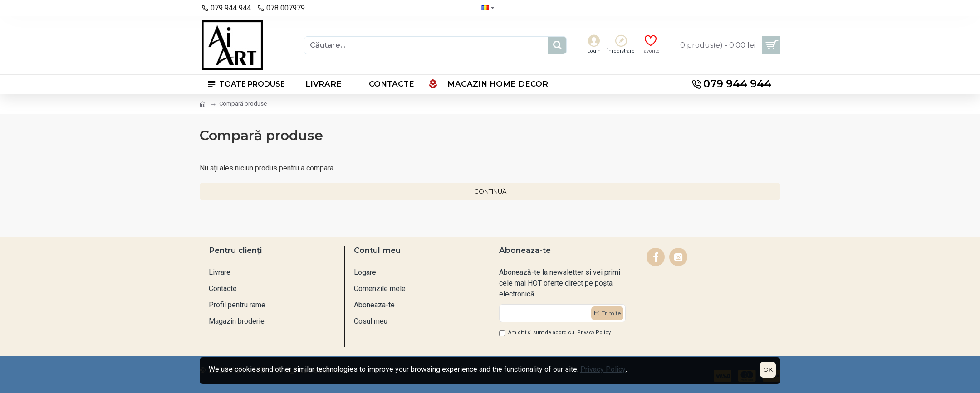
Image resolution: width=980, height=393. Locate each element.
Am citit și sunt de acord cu (556, 333)
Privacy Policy (603, 369)
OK (768, 369)
